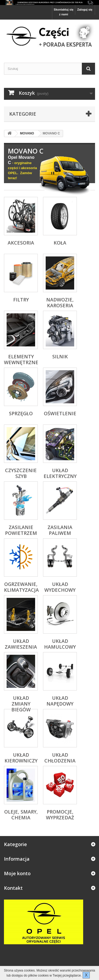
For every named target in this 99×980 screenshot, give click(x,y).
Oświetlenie (60, 413)
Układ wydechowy (60, 587)
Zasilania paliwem (60, 530)
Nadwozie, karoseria (60, 302)
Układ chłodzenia (60, 758)
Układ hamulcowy (60, 644)
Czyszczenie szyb (21, 473)
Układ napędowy (60, 701)
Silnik (60, 356)
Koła (60, 243)
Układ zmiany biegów (21, 704)
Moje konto (17, 873)
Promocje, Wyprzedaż (60, 815)
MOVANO (27, 133)
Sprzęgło (21, 413)
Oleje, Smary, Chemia (21, 815)
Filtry (21, 300)
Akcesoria (21, 243)
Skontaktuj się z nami (64, 12)
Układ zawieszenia (21, 644)
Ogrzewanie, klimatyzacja (21, 587)
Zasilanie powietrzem (21, 530)
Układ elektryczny (60, 473)
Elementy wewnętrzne (21, 359)
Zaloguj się (85, 10)
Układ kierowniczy (21, 758)
